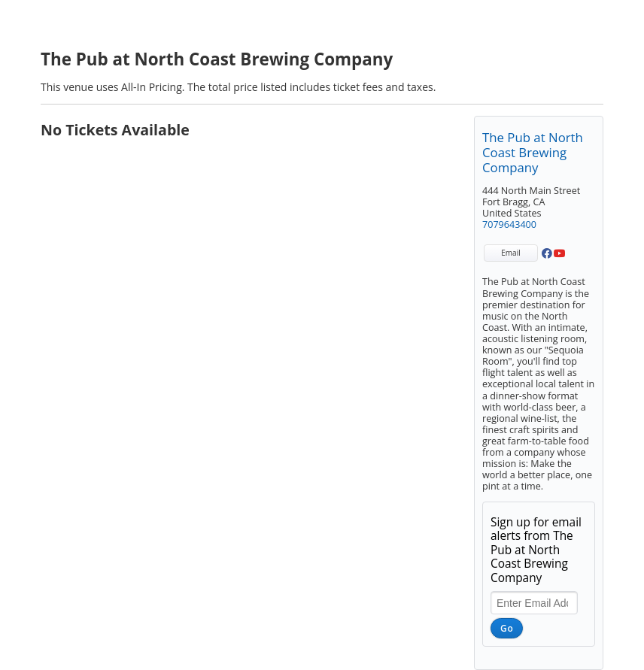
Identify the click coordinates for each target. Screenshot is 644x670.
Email (510, 253)
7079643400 (509, 224)
